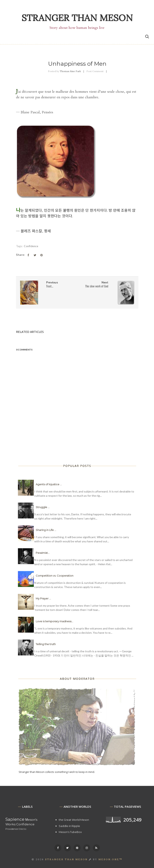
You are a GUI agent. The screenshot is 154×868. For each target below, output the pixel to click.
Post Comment (95, 71)
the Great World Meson (74, 820)
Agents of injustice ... (49, 484)
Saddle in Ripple (69, 826)
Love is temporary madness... (54, 621)
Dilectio (22, 829)
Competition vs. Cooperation (55, 576)
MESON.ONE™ (110, 859)
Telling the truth (46, 644)
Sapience (15, 819)
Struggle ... (43, 507)
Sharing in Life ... (46, 530)
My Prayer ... (43, 598)
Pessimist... (43, 553)
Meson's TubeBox (70, 832)
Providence (12, 829)
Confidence (31, 246)
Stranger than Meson (77, 18)
